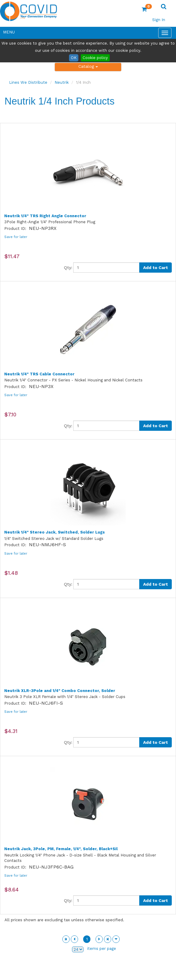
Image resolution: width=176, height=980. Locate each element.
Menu (9, 32)
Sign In (159, 20)
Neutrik (62, 82)
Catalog (88, 66)
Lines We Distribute (28, 82)
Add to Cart (156, 268)
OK (74, 58)
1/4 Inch (83, 82)
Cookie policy (95, 58)
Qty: (68, 268)
